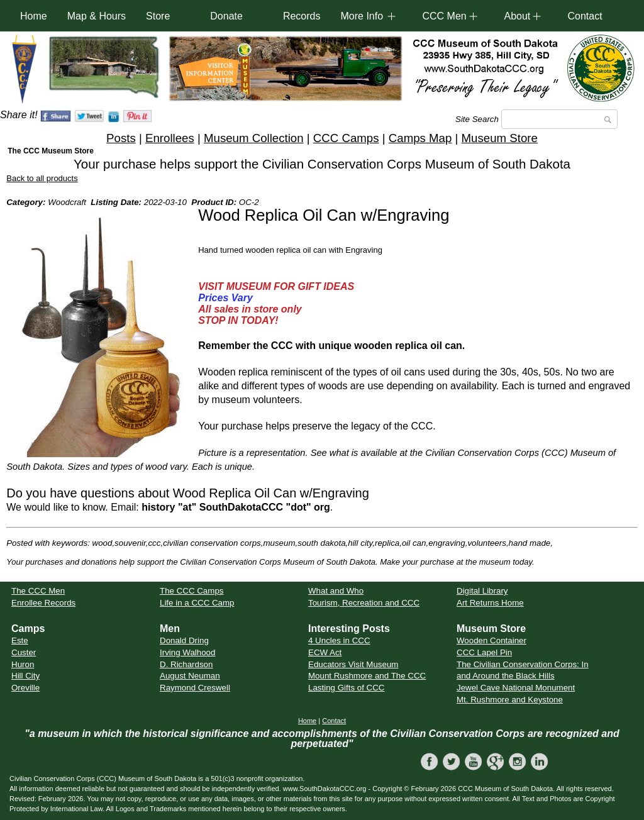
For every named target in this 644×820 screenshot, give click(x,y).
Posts (121, 138)
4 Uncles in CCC (339, 640)
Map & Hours (97, 16)
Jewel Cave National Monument (516, 688)
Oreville (25, 688)
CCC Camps (346, 138)
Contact (585, 16)
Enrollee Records (43, 603)
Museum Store (500, 138)
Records (302, 16)
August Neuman (190, 676)
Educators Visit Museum (353, 664)
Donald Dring (184, 640)
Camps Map (420, 138)
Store (158, 16)
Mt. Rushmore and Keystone (510, 700)
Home (34, 16)
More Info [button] (362, 16)
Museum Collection (254, 138)
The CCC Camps (192, 591)
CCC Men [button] (444, 16)
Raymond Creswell (195, 688)
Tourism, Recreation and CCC (364, 603)
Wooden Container (491, 640)
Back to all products (42, 178)
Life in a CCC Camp (197, 603)
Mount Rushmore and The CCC (367, 676)
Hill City (25, 676)
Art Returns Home (490, 603)
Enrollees (170, 138)
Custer (24, 652)
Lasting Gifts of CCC (346, 688)
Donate (226, 16)
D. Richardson (186, 664)
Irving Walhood (187, 652)
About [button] (517, 16)
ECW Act (325, 652)
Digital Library (482, 591)
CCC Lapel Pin (484, 652)
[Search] (559, 119)
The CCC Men (38, 591)
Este (20, 640)
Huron (23, 664)
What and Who (336, 591)
